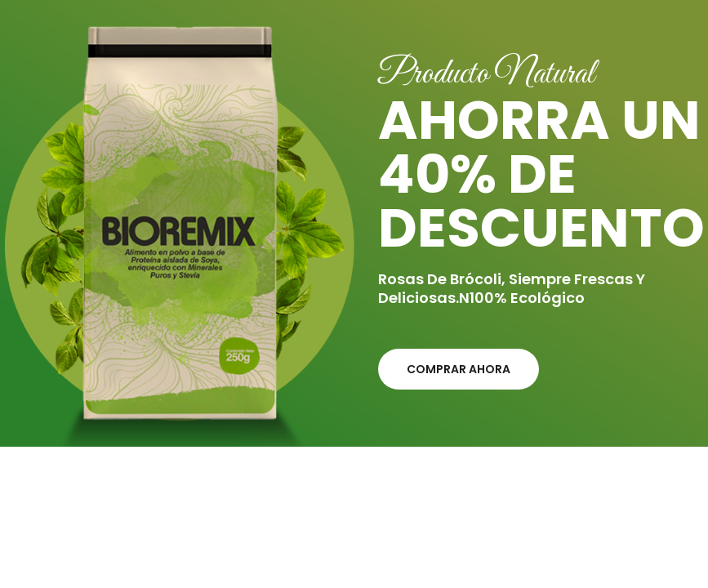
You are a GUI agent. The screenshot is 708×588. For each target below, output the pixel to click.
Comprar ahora (459, 369)
